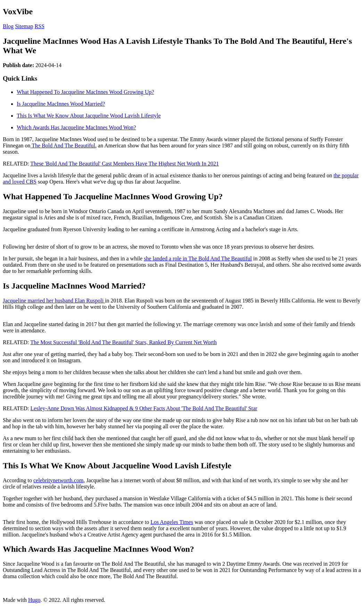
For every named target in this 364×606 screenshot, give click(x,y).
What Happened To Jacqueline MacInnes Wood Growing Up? (85, 92)
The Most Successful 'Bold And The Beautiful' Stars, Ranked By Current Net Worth (123, 342)
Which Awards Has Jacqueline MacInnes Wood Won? (76, 127)
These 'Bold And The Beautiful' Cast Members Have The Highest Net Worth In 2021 (125, 164)
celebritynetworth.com (58, 480)
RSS (40, 26)
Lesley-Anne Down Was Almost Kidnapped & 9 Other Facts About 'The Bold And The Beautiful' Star (144, 408)
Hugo (34, 600)
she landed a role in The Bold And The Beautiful (198, 258)
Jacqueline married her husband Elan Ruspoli (54, 301)
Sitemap (24, 26)
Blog (8, 26)
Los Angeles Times (172, 522)
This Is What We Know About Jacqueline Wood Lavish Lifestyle (89, 116)
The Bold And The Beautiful (63, 146)
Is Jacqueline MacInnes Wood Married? (61, 104)
